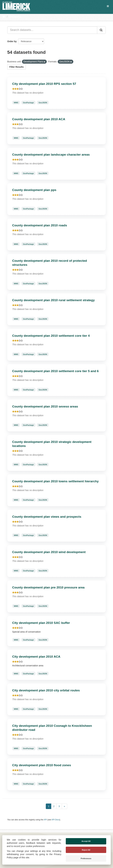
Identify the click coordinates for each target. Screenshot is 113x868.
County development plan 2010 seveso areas (45, 406)
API (45, 820)
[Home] (4, 17)
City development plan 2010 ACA (36, 657)
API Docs (56, 820)
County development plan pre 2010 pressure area (48, 587)
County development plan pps (34, 190)
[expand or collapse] (108, 6)
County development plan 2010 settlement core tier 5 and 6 (55, 371)
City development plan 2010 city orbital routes (46, 690)
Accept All (86, 841)
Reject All (86, 850)
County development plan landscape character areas (51, 155)
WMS (16, 102)
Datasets (15, 17)
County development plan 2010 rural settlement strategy (54, 300)
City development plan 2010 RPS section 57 (44, 84)
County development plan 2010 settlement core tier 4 (51, 336)
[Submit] (101, 30)
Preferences (86, 858)
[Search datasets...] (52, 30)
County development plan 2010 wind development (49, 552)
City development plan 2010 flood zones (42, 765)
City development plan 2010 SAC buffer (41, 623)
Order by (12, 41)
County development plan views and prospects (47, 517)
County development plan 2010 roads (40, 225)
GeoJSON (43, 102)
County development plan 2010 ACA (39, 119)
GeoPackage (28, 102)
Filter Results (17, 67)
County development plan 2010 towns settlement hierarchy (55, 481)
